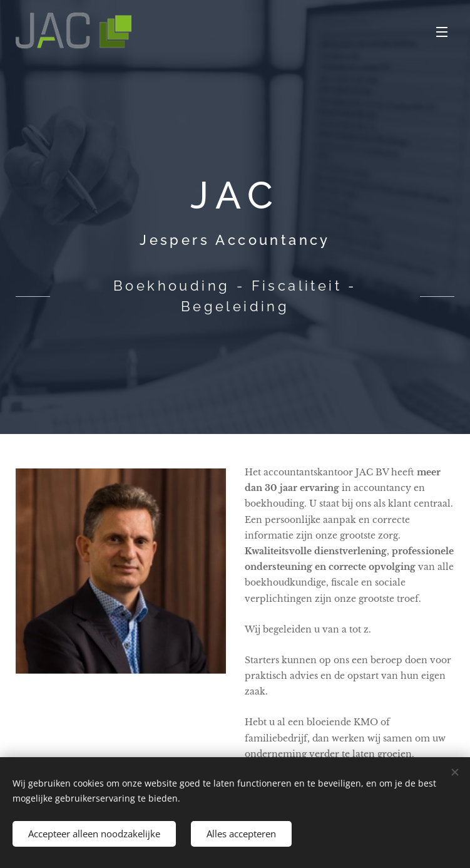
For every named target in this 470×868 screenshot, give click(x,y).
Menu (442, 32)
